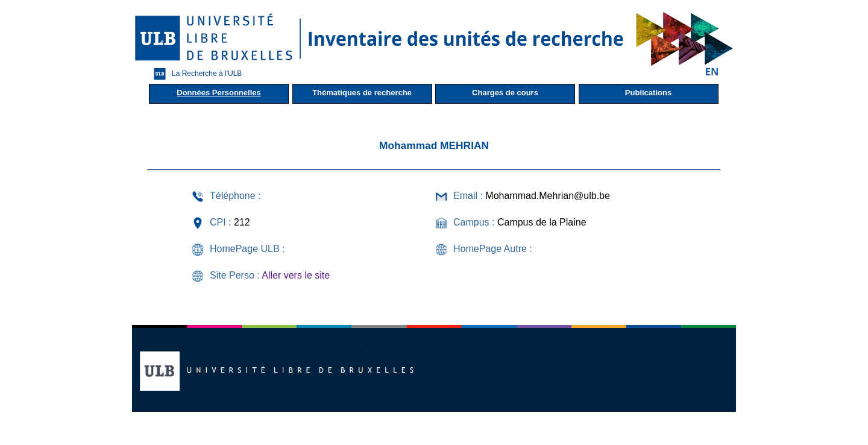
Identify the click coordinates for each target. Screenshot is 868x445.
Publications (648, 93)
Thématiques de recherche (362, 93)
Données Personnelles (219, 93)
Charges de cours (505, 93)
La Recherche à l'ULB (195, 74)
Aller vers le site (296, 275)
